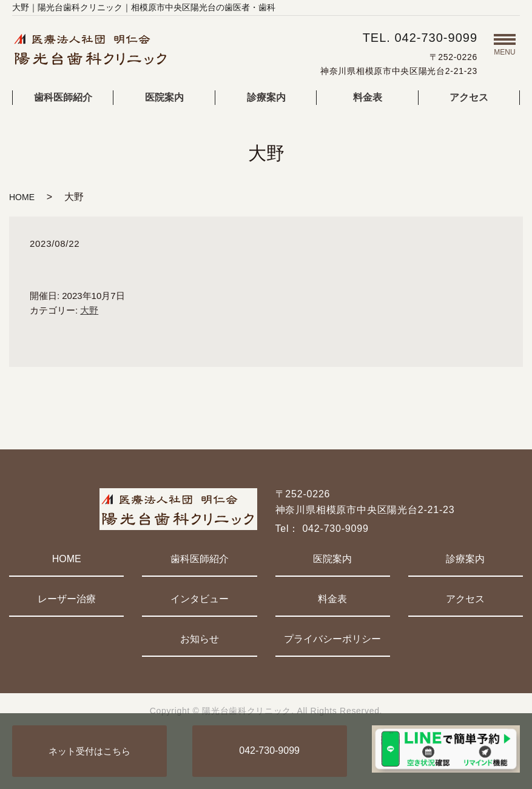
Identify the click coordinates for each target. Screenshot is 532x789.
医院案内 (164, 97)
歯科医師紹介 (63, 97)
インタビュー (200, 599)
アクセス (469, 97)
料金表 (368, 97)
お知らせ (200, 639)
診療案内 (266, 97)
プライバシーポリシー (332, 639)
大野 (89, 310)
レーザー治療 (67, 599)
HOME (22, 197)
